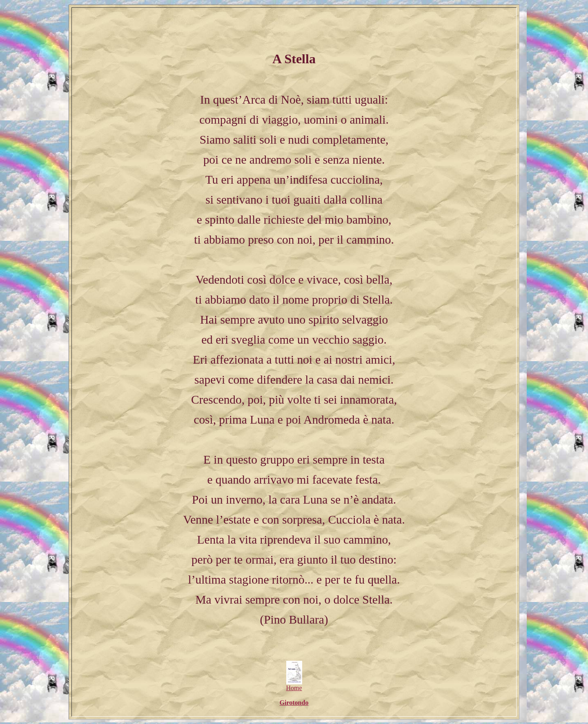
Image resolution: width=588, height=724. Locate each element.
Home (294, 685)
